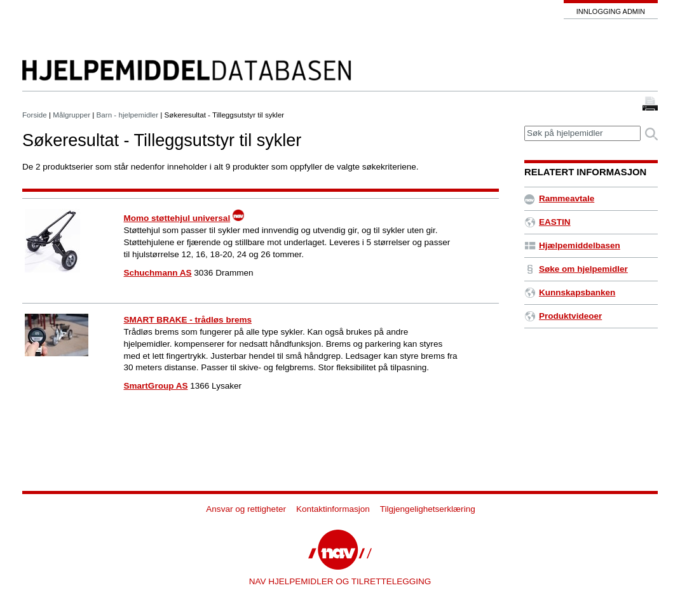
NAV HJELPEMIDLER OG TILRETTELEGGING (340, 581)
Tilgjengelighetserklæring (428, 509)
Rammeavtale (559, 198)
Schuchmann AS (158, 273)
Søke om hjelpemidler (576, 269)
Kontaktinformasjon (333, 509)
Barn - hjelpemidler (128, 115)
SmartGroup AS (156, 386)
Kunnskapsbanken (570, 292)
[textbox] (582, 134)
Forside (35, 115)
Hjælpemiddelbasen (572, 245)
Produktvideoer (563, 316)
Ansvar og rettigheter (246, 509)
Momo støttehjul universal (177, 218)
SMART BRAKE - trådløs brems (188, 320)
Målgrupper (71, 115)
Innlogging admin (611, 11)
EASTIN (547, 222)
